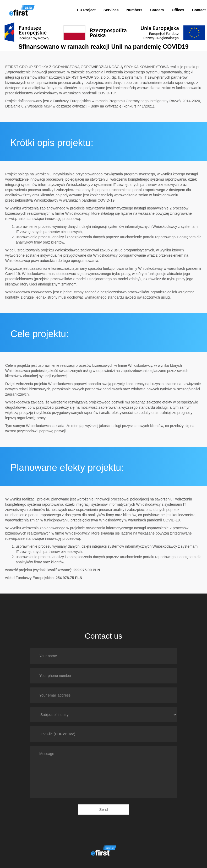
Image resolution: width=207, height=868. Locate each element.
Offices (178, 10)
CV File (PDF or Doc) (58, 734)
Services (111, 10)
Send (104, 810)
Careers (157, 10)
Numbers (135, 10)
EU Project (86, 10)
